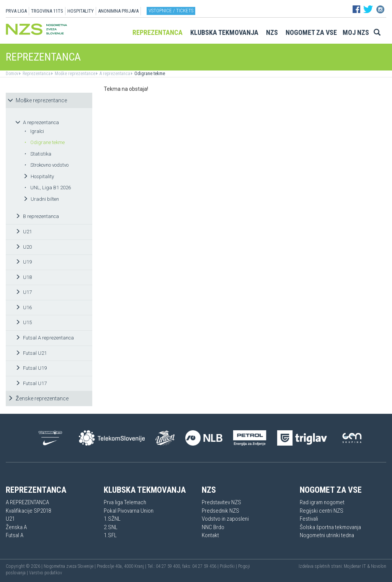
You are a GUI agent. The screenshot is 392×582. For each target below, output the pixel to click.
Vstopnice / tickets (171, 11)
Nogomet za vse (311, 32)
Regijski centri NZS (322, 511)
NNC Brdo (213, 527)
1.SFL (110, 535)
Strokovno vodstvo (46, 165)
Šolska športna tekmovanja (330, 527)
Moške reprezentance (74, 74)
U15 (24, 322)
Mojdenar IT (355, 566)
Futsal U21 (31, 353)
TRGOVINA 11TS (47, 11)
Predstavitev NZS (221, 502)
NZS (272, 32)
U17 (24, 292)
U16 (24, 307)
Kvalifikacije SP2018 (28, 511)
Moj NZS (356, 32)
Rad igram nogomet (322, 502)
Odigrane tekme (149, 74)
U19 (24, 262)
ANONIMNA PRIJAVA (118, 11)
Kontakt (210, 535)
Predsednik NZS (220, 511)
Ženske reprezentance (38, 398)
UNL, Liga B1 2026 (47, 188)
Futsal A (15, 535)
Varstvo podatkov (46, 573)
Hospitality (38, 176)
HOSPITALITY (81, 11)
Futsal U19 (31, 368)
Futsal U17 (31, 383)
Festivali (309, 519)
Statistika (38, 154)
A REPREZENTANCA (27, 502)
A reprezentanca (114, 74)
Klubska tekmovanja (224, 32)
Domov (12, 74)
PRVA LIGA (16, 11)
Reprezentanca (158, 32)
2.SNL (111, 527)
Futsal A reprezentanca (45, 338)
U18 (24, 277)
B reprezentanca (37, 216)
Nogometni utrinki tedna (327, 535)
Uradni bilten (41, 199)
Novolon (379, 566)
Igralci (34, 131)
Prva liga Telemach (125, 502)
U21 (24, 232)
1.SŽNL (112, 519)
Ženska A (16, 527)
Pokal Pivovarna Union (129, 511)
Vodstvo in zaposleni (225, 519)
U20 (24, 247)
